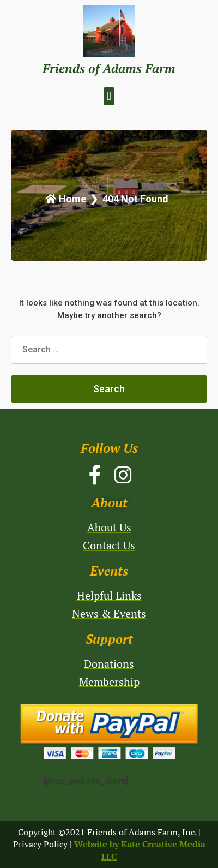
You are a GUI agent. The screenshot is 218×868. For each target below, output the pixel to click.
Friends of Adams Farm (109, 68)
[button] (109, 96)
